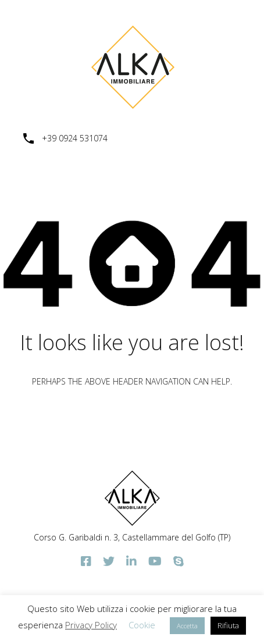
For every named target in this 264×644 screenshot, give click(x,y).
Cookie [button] (142, 625)
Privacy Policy (91, 625)
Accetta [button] (187, 626)
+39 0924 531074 (75, 139)
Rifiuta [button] (228, 625)
